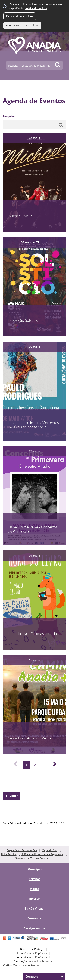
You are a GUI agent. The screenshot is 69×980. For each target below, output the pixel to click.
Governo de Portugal (32, 949)
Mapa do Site (50, 850)
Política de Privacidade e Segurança (42, 854)
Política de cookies (36, 8)
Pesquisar (9, 116)
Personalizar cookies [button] (20, 16)
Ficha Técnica (9, 854)
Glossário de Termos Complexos (34, 858)
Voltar (14, 796)
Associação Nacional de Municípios (35, 961)
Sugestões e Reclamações (22, 850)
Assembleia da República (32, 957)
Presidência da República (32, 953)
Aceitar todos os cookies (22, 25)
